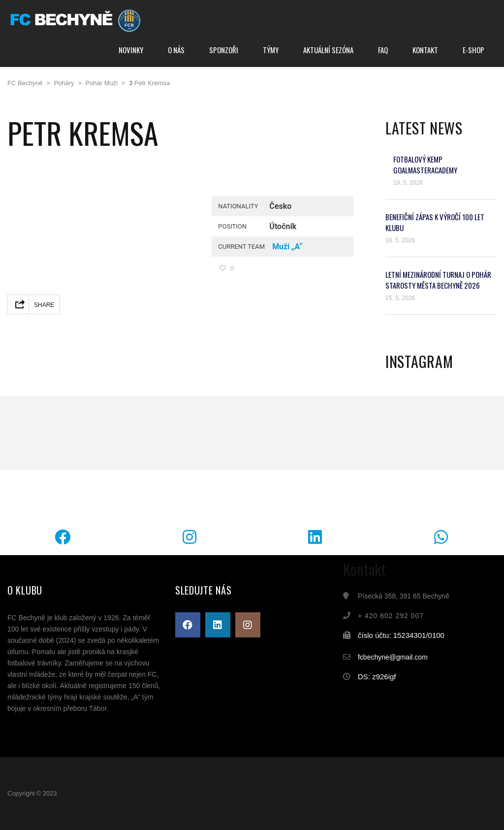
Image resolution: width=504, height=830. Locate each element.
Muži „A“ (287, 247)
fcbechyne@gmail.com (393, 657)
